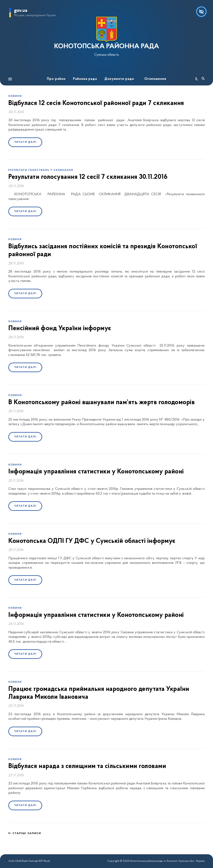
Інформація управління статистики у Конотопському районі (96, 472)
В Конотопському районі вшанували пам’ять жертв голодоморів (102, 403)
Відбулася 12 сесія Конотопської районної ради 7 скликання (96, 103)
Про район (56, 79)
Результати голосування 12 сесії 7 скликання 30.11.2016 (88, 177)
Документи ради (119, 79)
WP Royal (44, 861)
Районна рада (85, 79)
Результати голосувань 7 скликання (41, 170)
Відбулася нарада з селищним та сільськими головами (87, 766)
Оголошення (155, 79)
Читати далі (25, 142)
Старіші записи (25, 833)
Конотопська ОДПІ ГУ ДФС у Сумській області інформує (92, 541)
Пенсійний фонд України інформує (60, 328)
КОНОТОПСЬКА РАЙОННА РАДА (107, 47)
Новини (15, 96)
